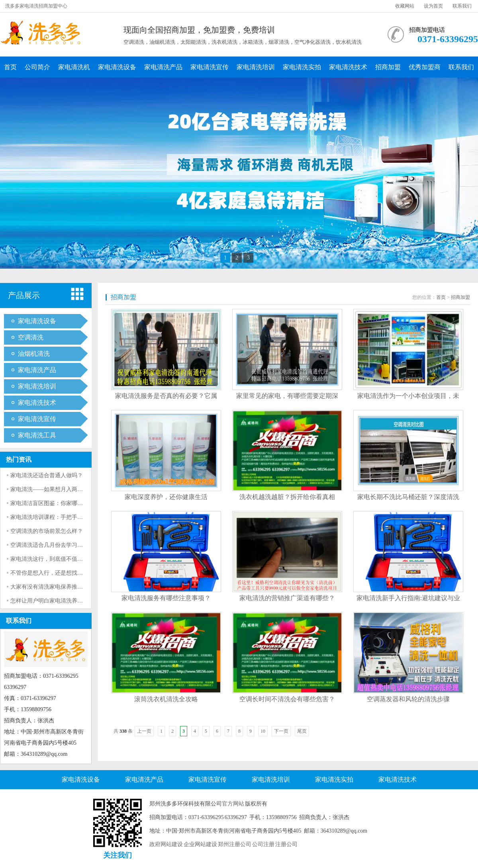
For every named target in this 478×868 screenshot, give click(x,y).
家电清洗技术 (348, 67)
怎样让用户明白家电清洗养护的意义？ (58, 601)
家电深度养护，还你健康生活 (166, 497)
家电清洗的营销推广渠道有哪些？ (287, 598)
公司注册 (263, 844)
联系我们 (462, 6)
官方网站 (233, 804)
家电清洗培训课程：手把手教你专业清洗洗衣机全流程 (77, 517)
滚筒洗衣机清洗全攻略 (166, 699)
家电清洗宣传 (210, 67)
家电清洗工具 (37, 435)
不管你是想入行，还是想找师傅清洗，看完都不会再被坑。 (83, 573)
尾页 (302, 731)
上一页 (144, 731)
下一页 (281, 731)
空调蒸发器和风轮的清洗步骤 (408, 699)
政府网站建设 (166, 844)
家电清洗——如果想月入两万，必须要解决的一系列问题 (80, 489)
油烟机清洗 (34, 354)
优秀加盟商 (425, 67)
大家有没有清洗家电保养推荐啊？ (52, 587)
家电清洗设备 (117, 67)
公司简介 (37, 67)
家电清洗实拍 (302, 67)
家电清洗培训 (256, 67)
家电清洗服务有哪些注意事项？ (166, 598)
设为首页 (433, 6)
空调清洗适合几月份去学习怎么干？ (55, 545)
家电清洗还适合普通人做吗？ (47, 475)
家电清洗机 (74, 67)
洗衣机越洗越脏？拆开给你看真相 (287, 497)
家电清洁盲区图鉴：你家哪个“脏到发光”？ (63, 503)
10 (263, 731)
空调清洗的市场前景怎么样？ (47, 531)
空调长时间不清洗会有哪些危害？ (287, 699)
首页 (10, 67)
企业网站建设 (200, 844)
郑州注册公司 (235, 844)
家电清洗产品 (163, 67)
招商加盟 (388, 67)
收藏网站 (405, 6)
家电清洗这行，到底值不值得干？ (52, 559)
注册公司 (286, 844)
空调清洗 (31, 337)
